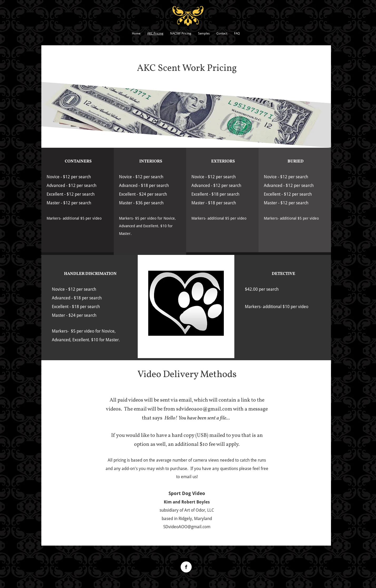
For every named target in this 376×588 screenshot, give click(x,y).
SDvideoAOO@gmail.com (187, 527)
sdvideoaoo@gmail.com (204, 409)
